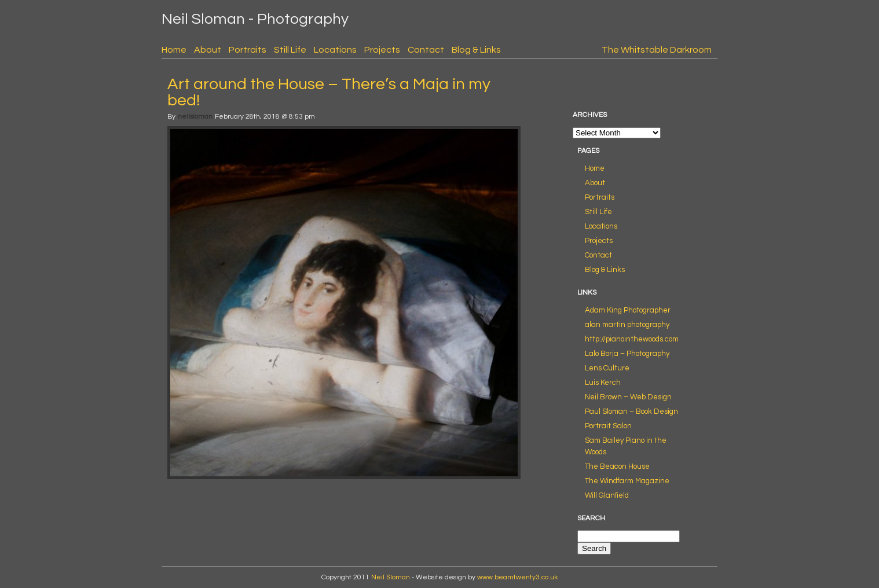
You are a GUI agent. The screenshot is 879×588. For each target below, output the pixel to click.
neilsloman (195, 117)
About (208, 50)
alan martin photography (627, 325)
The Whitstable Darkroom (657, 50)
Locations (335, 50)
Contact (426, 50)
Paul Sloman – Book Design (631, 411)
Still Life (290, 50)
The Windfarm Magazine (627, 481)
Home (174, 50)
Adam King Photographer (628, 310)
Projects (382, 50)
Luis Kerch (603, 383)
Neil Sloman (391, 577)
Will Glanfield (607, 495)
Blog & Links (476, 50)
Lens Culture (607, 368)
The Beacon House (617, 466)
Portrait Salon (608, 426)
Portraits (248, 50)
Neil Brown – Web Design (628, 397)
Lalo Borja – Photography (627, 354)
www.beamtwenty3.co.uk (517, 577)
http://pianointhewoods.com (632, 339)
